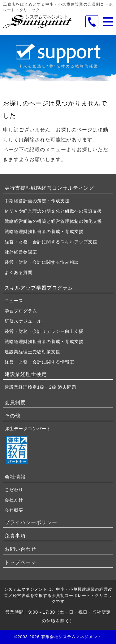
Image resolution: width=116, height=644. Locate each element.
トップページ (20, 562)
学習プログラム (21, 311)
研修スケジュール (23, 321)
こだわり (14, 490)
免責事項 (15, 536)
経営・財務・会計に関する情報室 (39, 362)
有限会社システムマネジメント (71, 637)
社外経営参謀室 (21, 252)
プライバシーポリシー (31, 522)
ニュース (14, 301)
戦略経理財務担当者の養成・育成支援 (44, 232)
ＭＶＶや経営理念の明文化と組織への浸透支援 (53, 211)
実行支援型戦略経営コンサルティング (49, 188)
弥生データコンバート (28, 429)
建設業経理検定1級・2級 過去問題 (41, 387)
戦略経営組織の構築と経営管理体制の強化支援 (53, 221)
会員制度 (15, 402)
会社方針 (14, 500)
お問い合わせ (20, 549)
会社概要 (14, 510)
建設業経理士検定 (26, 374)
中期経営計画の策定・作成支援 (37, 201)
